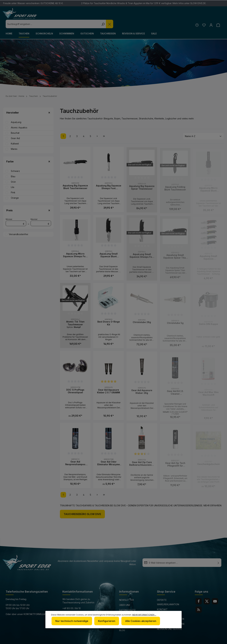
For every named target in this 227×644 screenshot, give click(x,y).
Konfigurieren (105, 621)
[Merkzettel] (203, 16)
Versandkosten (146, 640)
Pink (13, 184)
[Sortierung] (203, 128)
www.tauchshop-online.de (79, 611)
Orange (15, 189)
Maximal (41, 214)
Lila (13, 179)
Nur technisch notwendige (71, 621)
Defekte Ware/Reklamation (168, 594)
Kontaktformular (35, 606)
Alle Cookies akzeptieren (138, 621)
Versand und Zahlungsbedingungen (171, 608)
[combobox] (107, 15)
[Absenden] (218, 554)
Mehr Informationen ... (144, 616)
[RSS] (199, 601)
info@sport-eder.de (75, 606)
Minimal (16, 214)
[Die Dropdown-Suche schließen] (164, 15)
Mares (14, 140)
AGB (121, 612)
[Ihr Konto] (211, 16)
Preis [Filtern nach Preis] (28, 202)
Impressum (126, 607)
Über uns (125, 596)
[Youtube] (215, 593)
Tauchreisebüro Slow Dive (82, 506)
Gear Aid (15, 130)
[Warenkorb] (218, 16)
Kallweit (15, 135)
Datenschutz (127, 602)
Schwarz (15, 162)
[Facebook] (199, 593)
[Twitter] (207, 593)
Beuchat (15, 124)
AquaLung (16, 114)
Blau (13, 168)
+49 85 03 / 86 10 (72, 600)
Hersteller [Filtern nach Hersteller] (28, 104)
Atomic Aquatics (19, 119)
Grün (13, 173)
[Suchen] (157, 15)
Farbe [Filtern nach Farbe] (28, 153)
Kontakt (162, 601)
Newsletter (127, 591)
